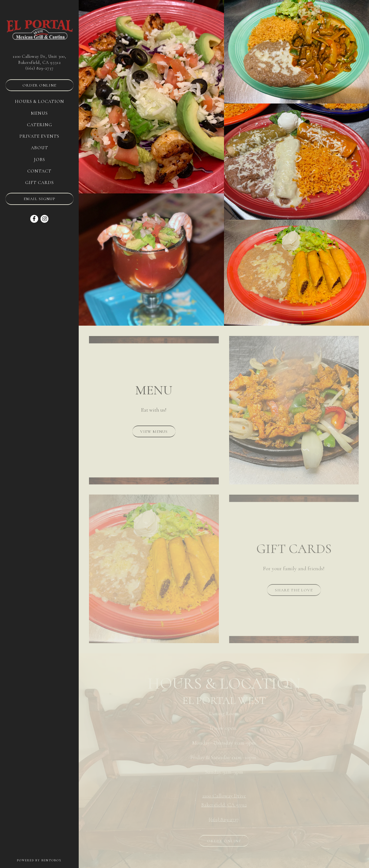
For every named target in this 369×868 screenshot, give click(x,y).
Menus (39, 113)
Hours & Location (40, 101)
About (40, 148)
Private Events (39, 136)
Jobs (40, 159)
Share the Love (294, 590)
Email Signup (40, 199)
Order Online (39, 85)
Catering (40, 125)
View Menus (154, 432)
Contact (39, 171)
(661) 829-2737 (40, 68)
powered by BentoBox (48, 860)
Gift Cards (40, 182)
